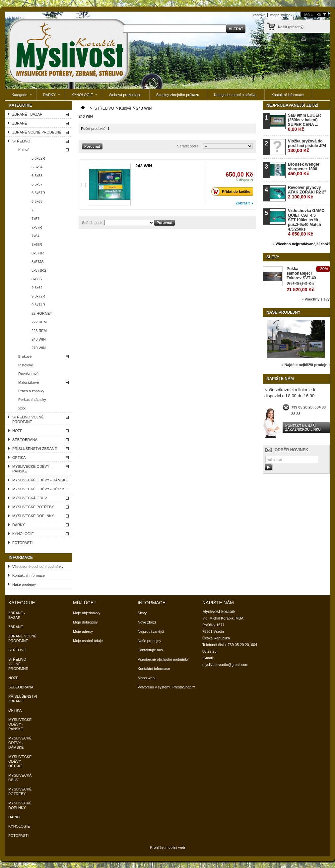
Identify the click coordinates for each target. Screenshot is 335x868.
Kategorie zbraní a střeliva (235, 95)
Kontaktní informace (288, 95)
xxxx (22, 408)
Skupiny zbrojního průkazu (178, 95)
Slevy (273, 257)
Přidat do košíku (233, 191)
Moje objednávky (87, 613)
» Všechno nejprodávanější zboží (301, 244)
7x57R (37, 227)
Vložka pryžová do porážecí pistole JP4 (307, 146)
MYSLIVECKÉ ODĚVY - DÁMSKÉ (40, 480)
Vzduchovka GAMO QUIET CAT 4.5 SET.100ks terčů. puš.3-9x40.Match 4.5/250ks (306, 222)
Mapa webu (147, 678)
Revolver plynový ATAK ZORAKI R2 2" (307, 192)
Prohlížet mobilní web (167, 847)
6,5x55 (37, 176)
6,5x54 (37, 167)
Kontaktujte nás (150, 650)
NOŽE (17, 431)
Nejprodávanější (151, 631)
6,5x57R (38, 193)
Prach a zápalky (31, 391)
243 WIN (39, 339)
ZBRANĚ (20, 123)
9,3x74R (38, 305)
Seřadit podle (188, 146)
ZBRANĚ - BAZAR (27, 114)
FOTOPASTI (22, 543)
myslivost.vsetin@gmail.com (225, 665)
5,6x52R (38, 158)
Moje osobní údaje (88, 641)
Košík (291, 27)
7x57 (35, 219)
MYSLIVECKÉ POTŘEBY (33, 507)
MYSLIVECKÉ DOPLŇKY (33, 516)
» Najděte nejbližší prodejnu (306, 365)
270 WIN (39, 348)
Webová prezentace (125, 95)
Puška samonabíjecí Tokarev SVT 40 (301, 273)
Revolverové (28, 374)
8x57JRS (39, 270)
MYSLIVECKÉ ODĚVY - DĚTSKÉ (40, 489)
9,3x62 (37, 288)
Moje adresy (83, 631)
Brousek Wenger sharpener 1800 (304, 169)
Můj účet (85, 603)
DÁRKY (49, 97)
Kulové (24, 150)
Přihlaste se (320, 39)
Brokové (25, 356)
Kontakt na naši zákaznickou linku (303, 428)
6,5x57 (37, 184)
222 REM (39, 322)
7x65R (37, 244)
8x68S (37, 279)
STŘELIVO (21, 141)
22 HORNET (42, 313)
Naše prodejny (24, 584)
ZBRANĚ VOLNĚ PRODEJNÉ (37, 132)
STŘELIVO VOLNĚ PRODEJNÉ (28, 419)
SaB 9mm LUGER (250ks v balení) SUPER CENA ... (304, 122)
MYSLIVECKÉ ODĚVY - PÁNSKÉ (32, 469)
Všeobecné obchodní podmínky (38, 567)
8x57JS (38, 262)
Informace (21, 558)
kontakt (259, 15)
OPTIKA (19, 458)
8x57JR (38, 253)
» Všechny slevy (316, 299)
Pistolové (26, 365)
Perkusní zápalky (32, 400)
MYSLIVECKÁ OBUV (30, 498)
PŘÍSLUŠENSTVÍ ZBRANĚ (34, 449)
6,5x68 (37, 201)
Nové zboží (147, 622)
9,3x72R (38, 296)
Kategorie (19, 97)
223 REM (39, 331)
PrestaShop (182, 687)
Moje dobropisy (85, 622)
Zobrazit (243, 203)
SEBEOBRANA (25, 440)
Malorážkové (29, 382)
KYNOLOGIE (82, 97)
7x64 (35, 236)
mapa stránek (281, 15)
